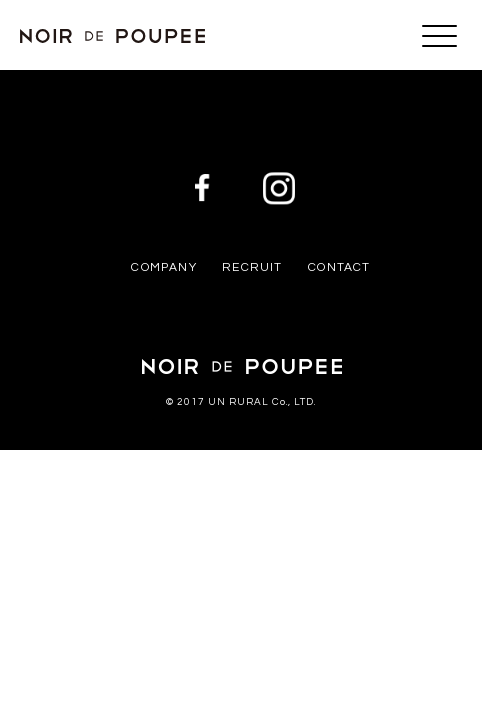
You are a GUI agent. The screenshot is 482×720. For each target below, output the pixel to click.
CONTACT (339, 267)
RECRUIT (252, 267)
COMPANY (163, 267)
